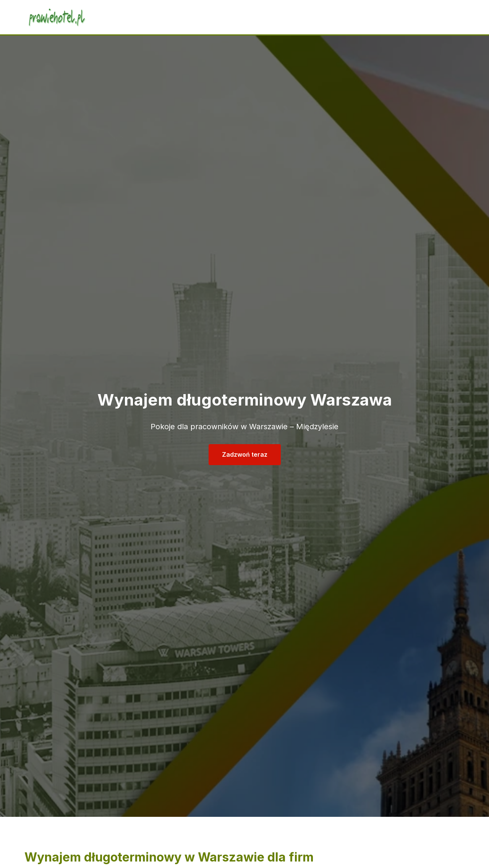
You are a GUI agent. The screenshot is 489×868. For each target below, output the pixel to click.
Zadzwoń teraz (245, 454)
